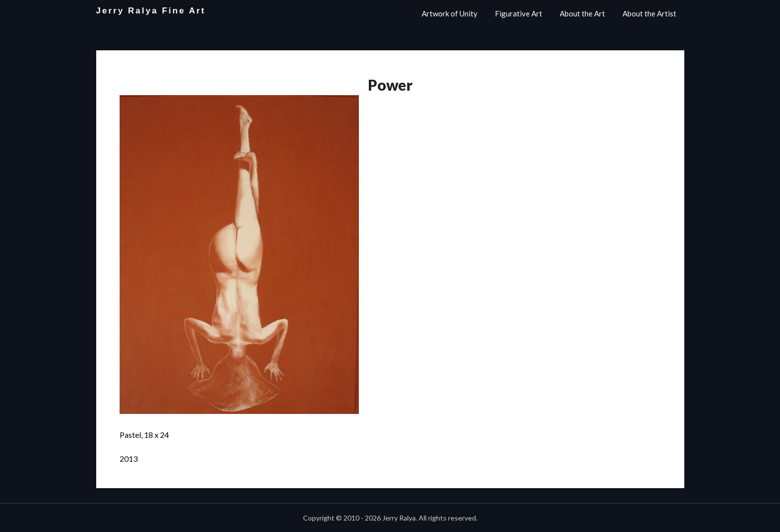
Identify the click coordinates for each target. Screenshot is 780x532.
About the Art (582, 13)
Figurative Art (519, 13)
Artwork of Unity (450, 13)
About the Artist (649, 13)
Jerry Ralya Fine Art (151, 11)
